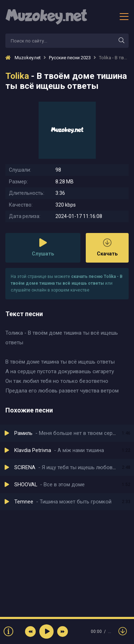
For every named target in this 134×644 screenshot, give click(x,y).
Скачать (107, 247)
